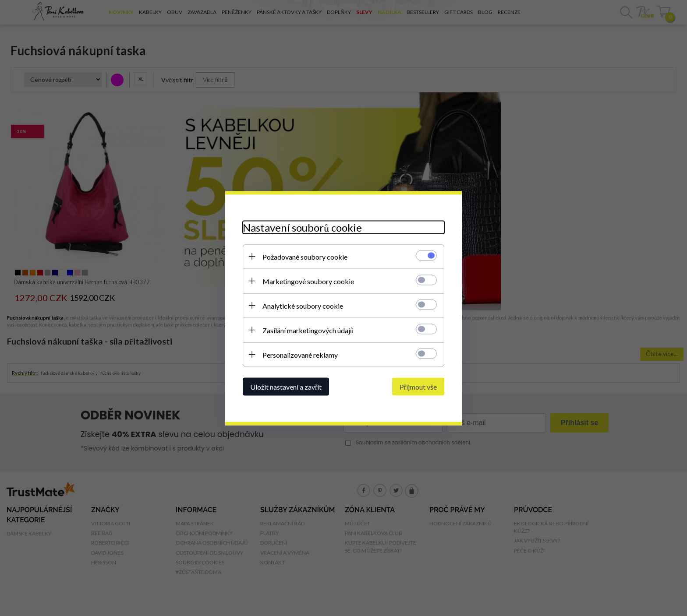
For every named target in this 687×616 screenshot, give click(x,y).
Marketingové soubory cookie (308, 281)
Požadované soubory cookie (305, 256)
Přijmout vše (418, 386)
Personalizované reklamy (300, 354)
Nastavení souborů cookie (302, 227)
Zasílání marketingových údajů (308, 330)
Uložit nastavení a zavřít (286, 386)
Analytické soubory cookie (303, 305)
